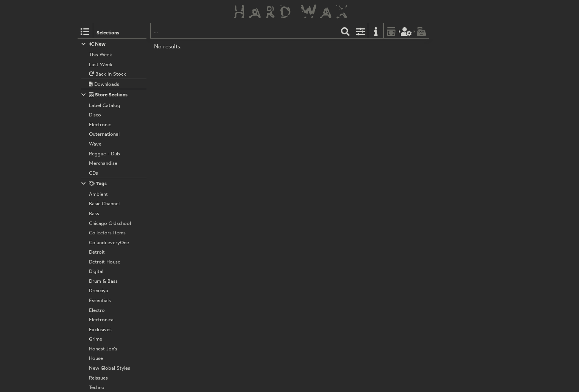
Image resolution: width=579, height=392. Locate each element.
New (94, 44)
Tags (94, 184)
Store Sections (105, 95)
